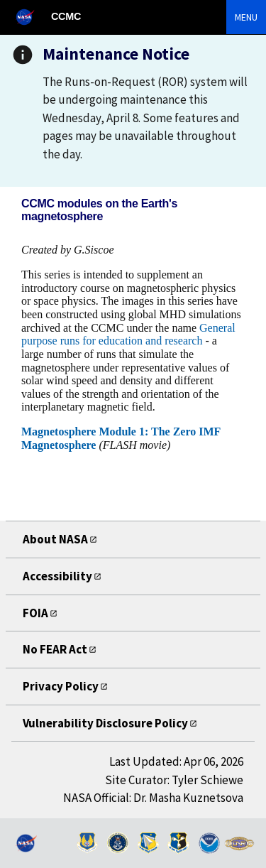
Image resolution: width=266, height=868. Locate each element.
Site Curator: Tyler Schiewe (174, 780)
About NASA (55, 539)
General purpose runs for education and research (128, 335)
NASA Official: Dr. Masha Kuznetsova (153, 798)
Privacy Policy (61, 686)
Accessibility (57, 576)
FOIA (35, 613)
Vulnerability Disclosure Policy (105, 723)
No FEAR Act (55, 649)
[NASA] (31, 17)
